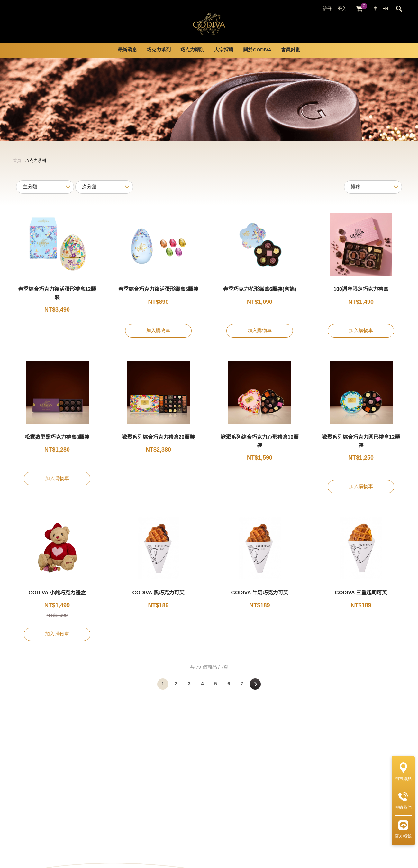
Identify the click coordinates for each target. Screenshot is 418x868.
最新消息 (127, 58)
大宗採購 (224, 58)
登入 (342, 9)
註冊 (327, 9)
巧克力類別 (192, 58)
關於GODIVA (257, 58)
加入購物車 (158, 339)
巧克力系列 (159, 58)
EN (385, 9)
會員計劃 (291, 58)
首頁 (17, 168)
